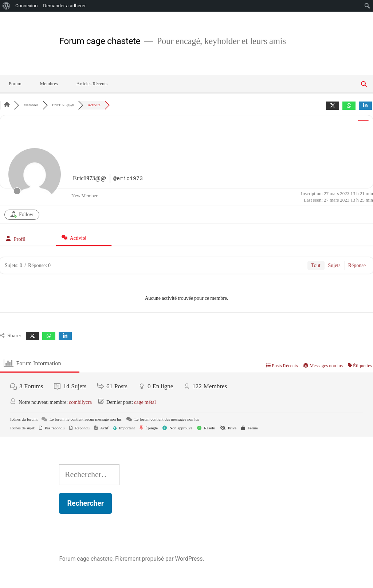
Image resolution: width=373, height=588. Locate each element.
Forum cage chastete (100, 41)
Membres (49, 84)
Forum (15, 84)
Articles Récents (92, 84)
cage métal (145, 402)
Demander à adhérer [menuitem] (64, 6)
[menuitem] (6, 6)
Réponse (357, 265)
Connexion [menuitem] (26, 6)
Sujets (334, 265)
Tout (316, 265)
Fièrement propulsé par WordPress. (160, 559)
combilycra (80, 402)
